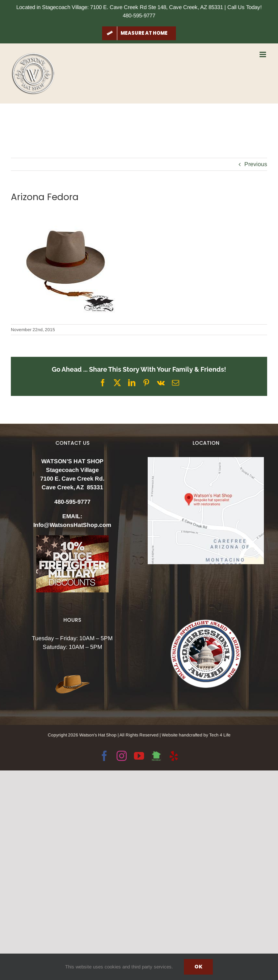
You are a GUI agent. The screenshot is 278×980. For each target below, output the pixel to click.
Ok (198, 967)
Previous (256, 164)
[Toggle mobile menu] (263, 54)
